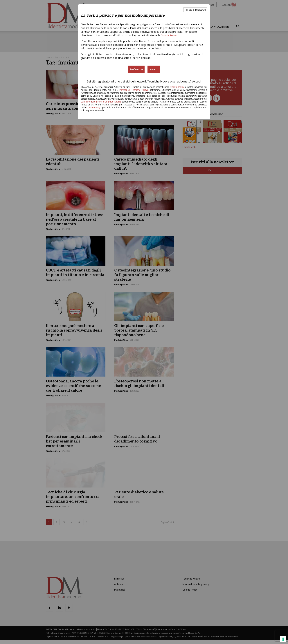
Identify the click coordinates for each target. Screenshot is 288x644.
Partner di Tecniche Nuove (134, 90)
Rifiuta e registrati (195, 10)
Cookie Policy (169, 35)
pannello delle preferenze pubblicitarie (101, 102)
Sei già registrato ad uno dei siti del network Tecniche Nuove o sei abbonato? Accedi (144, 81)
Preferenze (136, 69)
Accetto (154, 69)
